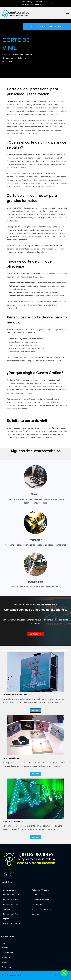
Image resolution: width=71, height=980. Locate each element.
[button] (64, 973)
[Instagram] (53, 3)
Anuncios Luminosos (13, 821)
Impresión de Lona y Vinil (15, 695)
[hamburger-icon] (68, 13)
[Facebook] (49, 3)
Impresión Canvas (12, 758)
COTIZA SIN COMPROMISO (47, 26)
